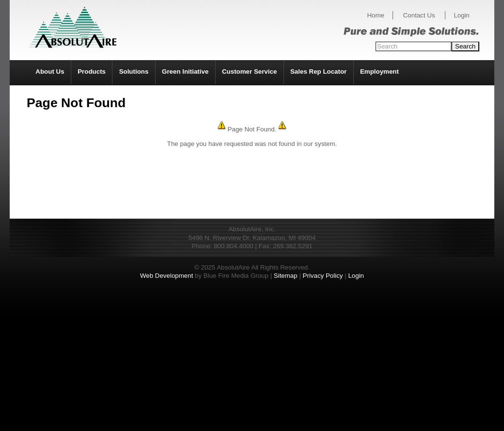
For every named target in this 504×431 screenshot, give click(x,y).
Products (92, 72)
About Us (50, 72)
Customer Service (249, 72)
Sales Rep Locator (318, 72)
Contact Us (419, 15)
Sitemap (286, 276)
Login (462, 15)
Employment (379, 72)
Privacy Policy (323, 276)
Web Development (166, 276)
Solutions (134, 72)
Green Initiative (185, 72)
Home (376, 15)
